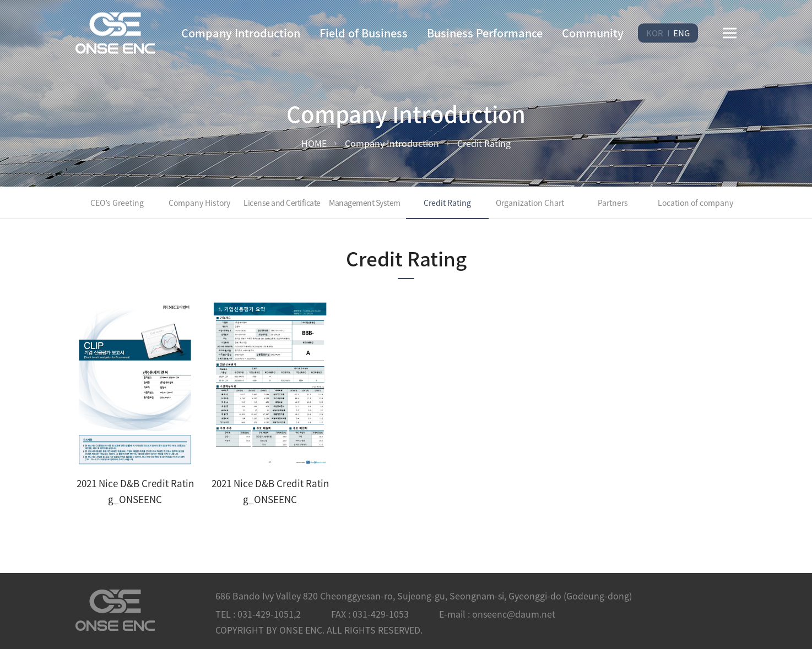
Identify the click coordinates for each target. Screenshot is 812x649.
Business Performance (485, 33)
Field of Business (364, 33)
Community (593, 33)
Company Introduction (241, 33)
